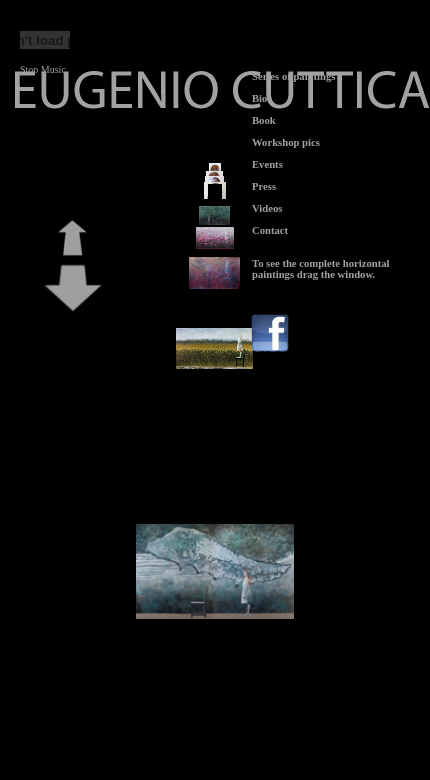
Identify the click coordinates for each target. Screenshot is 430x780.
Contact (270, 230)
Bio (259, 98)
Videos (267, 208)
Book (264, 120)
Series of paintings (293, 76)
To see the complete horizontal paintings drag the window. (321, 269)
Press (264, 186)
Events (267, 164)
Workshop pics (286, 142)
